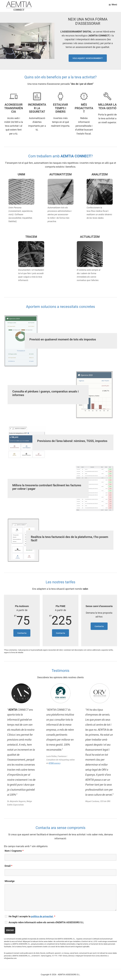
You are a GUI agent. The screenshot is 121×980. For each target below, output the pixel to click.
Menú (114, 5)
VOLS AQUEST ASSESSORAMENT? (88, 58)
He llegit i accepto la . (32, 916)
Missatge (10, 881)
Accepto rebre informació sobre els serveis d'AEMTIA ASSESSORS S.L (46, 922)
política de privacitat (42, 916)
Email (8, 866)
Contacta (22, 633)
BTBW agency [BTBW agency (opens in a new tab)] (55, 763)
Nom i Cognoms (14, 851)
